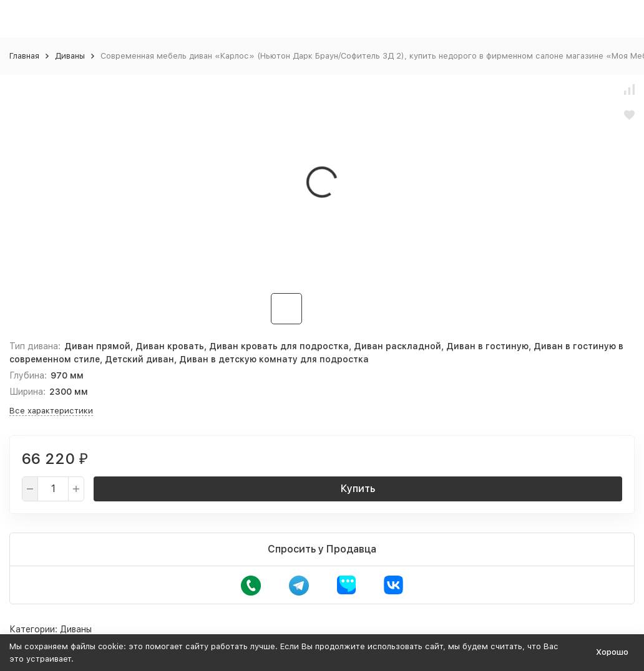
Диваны (70, 56)
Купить (358, 489)
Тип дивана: (35, 346)
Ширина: (27, 392)
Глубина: (28, 375)
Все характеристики (51, 411)
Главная (24, 56)
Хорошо (612, 652)
